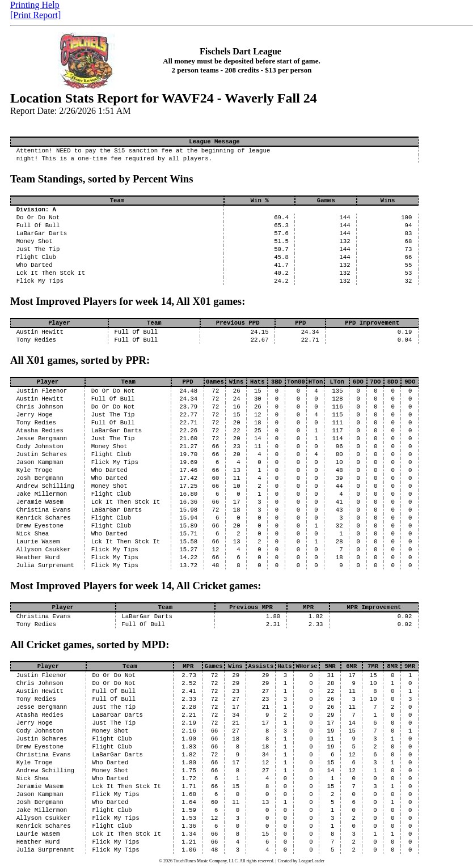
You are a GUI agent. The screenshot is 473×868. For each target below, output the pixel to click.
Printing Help (35, 5)
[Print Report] (35, 15)
